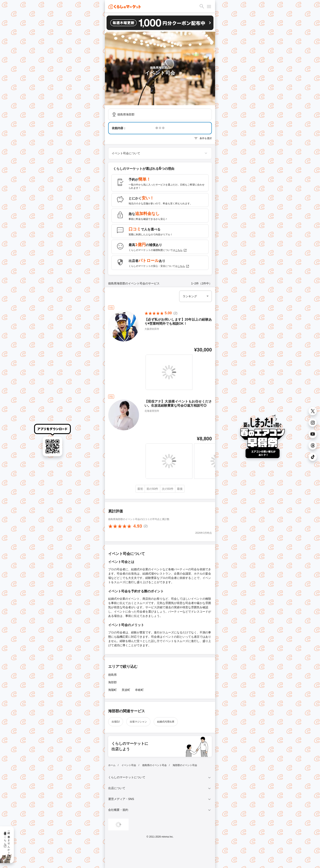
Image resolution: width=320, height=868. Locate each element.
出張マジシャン (138, 722)
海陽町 (112, 690)
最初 (140, 489)
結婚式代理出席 (166, 722)
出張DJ (116, 722)
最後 (180, 489)
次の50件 (168, 489)
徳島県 (112, 675)
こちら (181, 250)
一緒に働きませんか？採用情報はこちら (7, 841)
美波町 (126, 690)
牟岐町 (139, 690)
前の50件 (152, 489)
